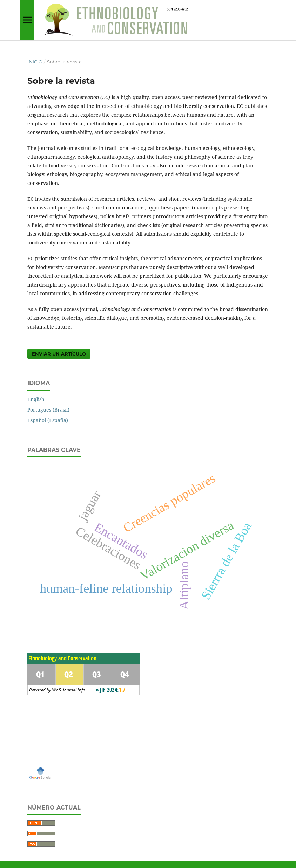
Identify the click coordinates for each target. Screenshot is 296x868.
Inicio (35, 62)
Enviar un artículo (59, 354)
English (36, 399)
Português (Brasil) (48, 410)
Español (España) (48, 420)
